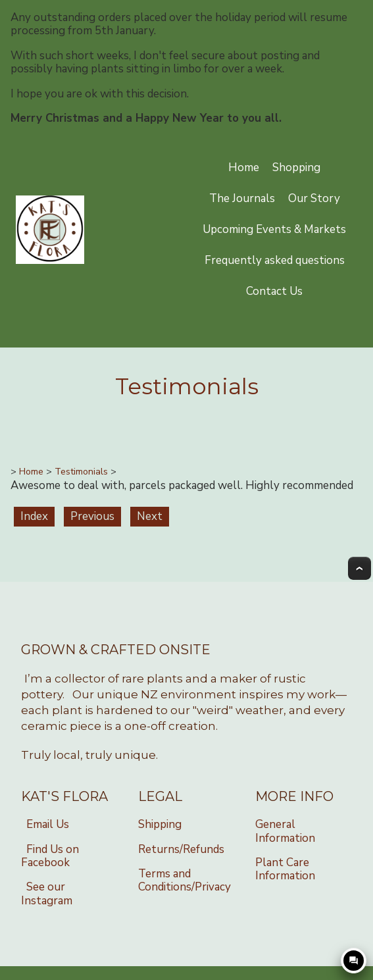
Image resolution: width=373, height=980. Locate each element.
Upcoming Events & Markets (274, 229)
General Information (285, 831)
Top (360, 568)
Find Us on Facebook (50, 856)
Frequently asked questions (275, 260)
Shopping (296, 168)
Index (34, 516)
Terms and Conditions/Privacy (185, 880)
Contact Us (274, 291)
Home (244, 168)
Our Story (314, 198)
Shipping (160, 824)
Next (150, 516)
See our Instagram (47, 893)
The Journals (242, 198)
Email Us (48, 824)
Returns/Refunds (181, 849)
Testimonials (81, 472)
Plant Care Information (285, 869)
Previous (92, 516)
